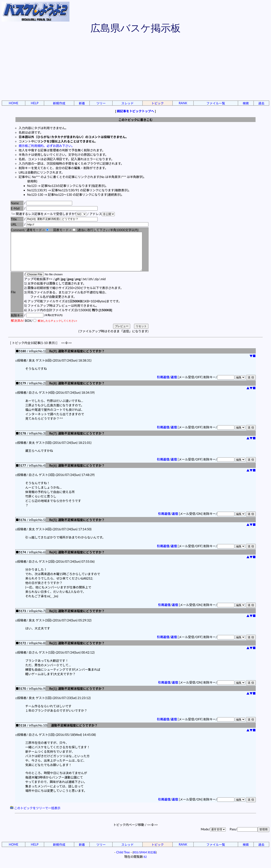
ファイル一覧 (216, 103)
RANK (183, 103)
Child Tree (123, 860)
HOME (14, 103)
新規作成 (59, 103)
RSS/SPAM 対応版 (145, 860)
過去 (261, 103)
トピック (158, 103)
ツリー (101, 103)
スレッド (128, 103)
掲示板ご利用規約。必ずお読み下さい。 (47, 146)
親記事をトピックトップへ (135, 111)
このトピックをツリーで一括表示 (35, 816)
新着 (82, 103)
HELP (35, 103)
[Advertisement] (135, 68)
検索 (246, 103)
